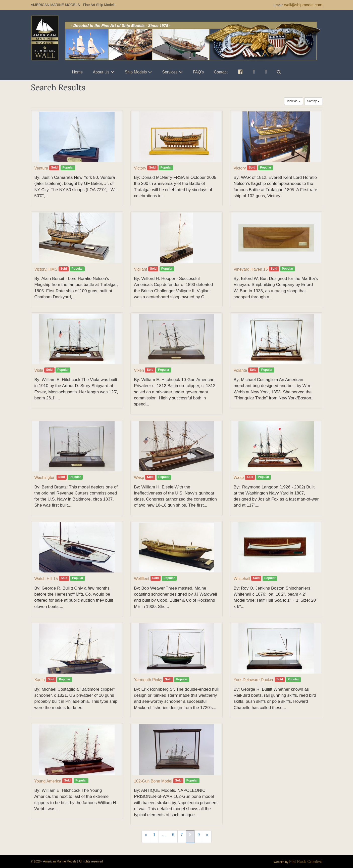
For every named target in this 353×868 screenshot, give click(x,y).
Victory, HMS (46, 269)
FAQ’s (198, 72)
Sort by (313, 101)
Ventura (41, 168)
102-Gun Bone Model (153, 781)
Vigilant (140, 269)
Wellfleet (142, 579)
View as (294, 101)
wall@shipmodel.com (303, 5)
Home (78, 72)
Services (170, 72)
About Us (101, 72)
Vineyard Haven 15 (251, 269)
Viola (39, 370)
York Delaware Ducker (254, 680)
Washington (45, 478)
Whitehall (242, 579)
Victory (140, 168)
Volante (240, 370)
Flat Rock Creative (306, 862)
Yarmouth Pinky (148, 680)
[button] (279, 72)
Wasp (139, 478)
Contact (221, 72)
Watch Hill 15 (46, 579)
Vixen (139, 370)
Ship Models (136, 72)
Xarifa (40, 680)
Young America (48, 781)
